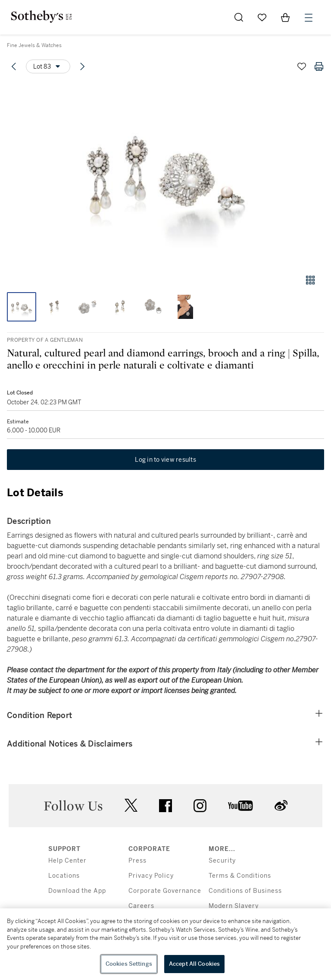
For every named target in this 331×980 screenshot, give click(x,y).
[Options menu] (48, 66)
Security (222, 861)
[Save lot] (302, 66)
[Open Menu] (309, 18)
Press (137, 861)
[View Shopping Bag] (285, 17)
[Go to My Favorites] (262, 17)
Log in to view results (165, 460)
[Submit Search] (239, 17)
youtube (240, 806)
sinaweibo (281, 805)
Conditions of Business (245, 891)
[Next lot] (82, 66)
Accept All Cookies (194, 964)
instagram (200, 806)
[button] (165, 174)
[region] (165, 944)
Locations (64, 876)
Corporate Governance (165, 891)
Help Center (67, 861)
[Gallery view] (310, 280)
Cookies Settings (129, 964)
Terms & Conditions (240, 876)
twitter (131, 805)
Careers (141, 906)
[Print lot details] (319, 66)
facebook (165, 806)
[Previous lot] (14, 66)
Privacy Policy (151, 876)
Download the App (77, 891)
